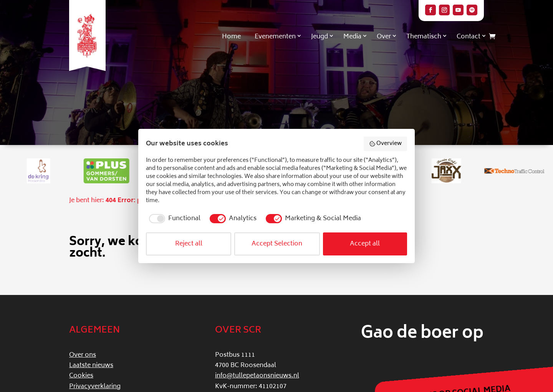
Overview (386, 144)
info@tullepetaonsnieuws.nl (257, 376)
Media (352, 37)
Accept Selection (277, 244)
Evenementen (275, 37)
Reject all (189, 244)
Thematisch (424, 37)
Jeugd (320, 37)
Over (384, 37)
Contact (469, 37)
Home (231, 37)
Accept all (365, 244)
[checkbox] (173, 219)
